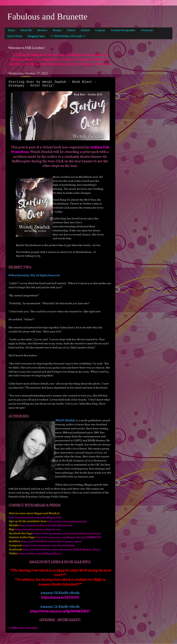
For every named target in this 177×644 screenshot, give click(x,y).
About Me (26, 30)
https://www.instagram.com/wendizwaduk (49, 545)
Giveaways (147, 30)
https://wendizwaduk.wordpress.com (38, 529)
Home (12, 30)
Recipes (57, 30)
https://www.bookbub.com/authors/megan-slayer (51, 541)
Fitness (71, 30)
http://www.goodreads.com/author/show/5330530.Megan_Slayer (62, 549)
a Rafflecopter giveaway (23, 628)
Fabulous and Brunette (47, 16)
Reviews (42, 30)
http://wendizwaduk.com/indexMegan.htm (35, 517)
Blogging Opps (36, 36)
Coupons (100, 30)
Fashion (85, 30)
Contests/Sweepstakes (123, 30)
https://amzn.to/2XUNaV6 (60, 598)
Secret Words (15, 36)
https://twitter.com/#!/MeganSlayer (40, 554)
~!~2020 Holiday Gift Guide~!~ (68, 36)
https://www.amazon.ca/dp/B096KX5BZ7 (60, 611)
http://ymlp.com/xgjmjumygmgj (67, 521)
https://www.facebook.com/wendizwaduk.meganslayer (67, 533)
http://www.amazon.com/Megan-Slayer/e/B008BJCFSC (69, 537)
